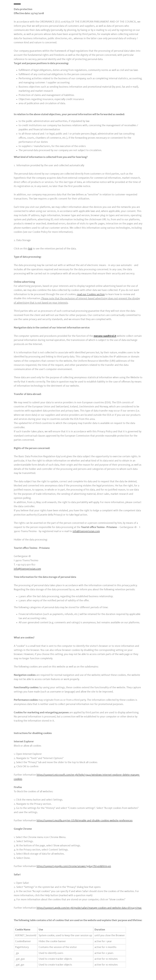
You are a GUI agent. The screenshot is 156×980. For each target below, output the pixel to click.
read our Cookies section (91, 294)
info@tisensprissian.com (86, 531)
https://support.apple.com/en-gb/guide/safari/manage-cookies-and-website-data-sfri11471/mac (89, 908)
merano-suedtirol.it (105, 336)
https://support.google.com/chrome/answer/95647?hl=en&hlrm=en (74, 866)
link (30, 249)
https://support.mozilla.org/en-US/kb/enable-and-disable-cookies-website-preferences (85, 821)
